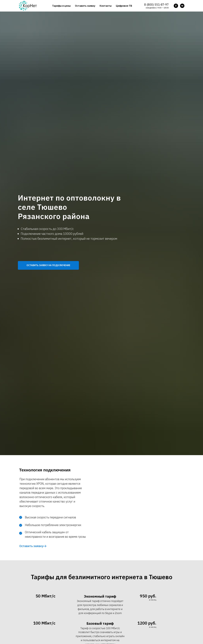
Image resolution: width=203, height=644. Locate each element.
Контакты (106, 6)
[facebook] (176, 6)
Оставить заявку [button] (85, 6)
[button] (48, 265)
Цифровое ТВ (124, 6)
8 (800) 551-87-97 (156, 5)
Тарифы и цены (61, 6)
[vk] (182, 6)
